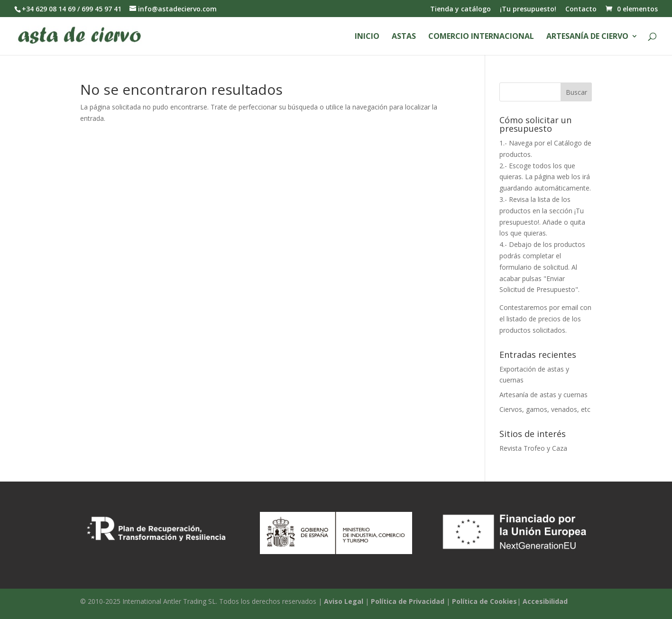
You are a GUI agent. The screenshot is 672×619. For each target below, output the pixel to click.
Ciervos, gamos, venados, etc (545, 409)
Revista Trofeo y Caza (533, 448)
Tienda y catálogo (460, 9)
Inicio (367, 37)
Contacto (581, 9)
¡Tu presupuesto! (528, 9)
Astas (404, 37)
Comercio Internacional (481, 37)
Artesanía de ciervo (587, 37)
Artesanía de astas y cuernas (543, 395)
